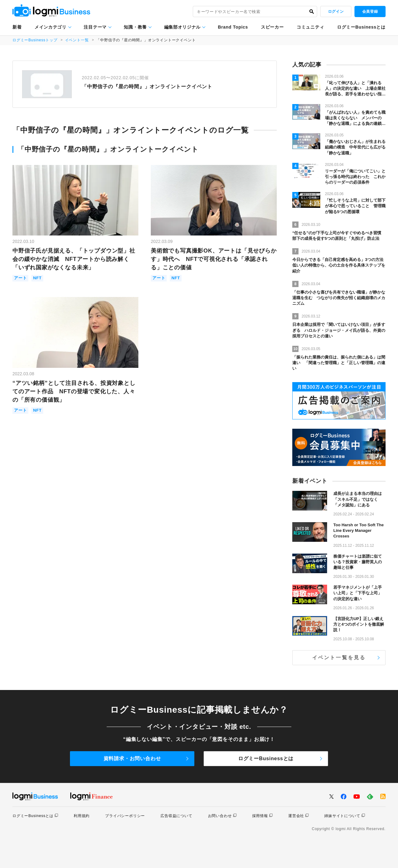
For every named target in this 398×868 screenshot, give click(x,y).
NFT (37, 278)
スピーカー (272, 27)
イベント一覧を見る (339, 658)
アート (20, 278)
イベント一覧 (77, 40)
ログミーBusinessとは (361, 27)
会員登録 (370, 11)
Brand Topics (233, 27)
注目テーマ (95, 27)
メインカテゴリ (51, 27)
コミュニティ (310, 27)
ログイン (336, 11)
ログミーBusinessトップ (35, 40)
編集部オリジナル (183, 27)
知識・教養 (135, 27)
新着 (17, 27)
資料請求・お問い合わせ (132, 758)
